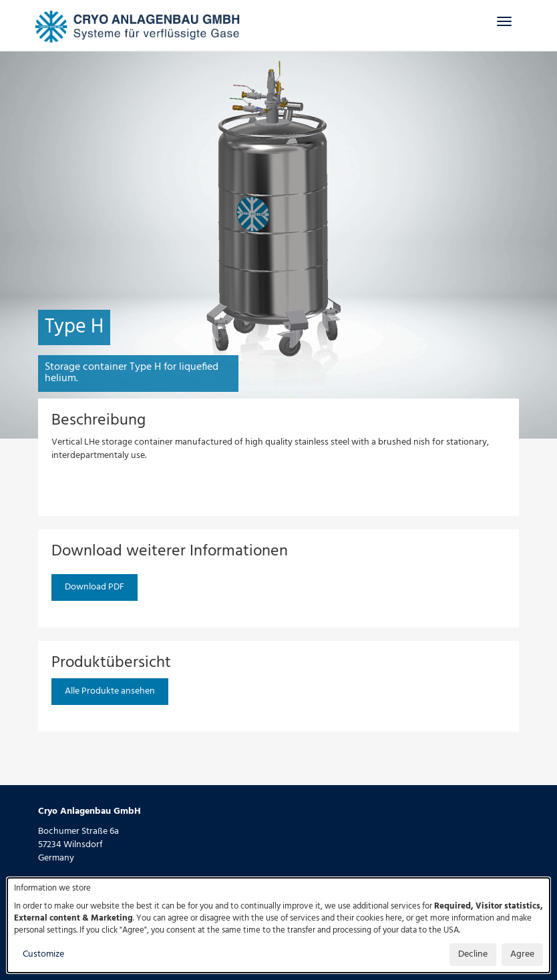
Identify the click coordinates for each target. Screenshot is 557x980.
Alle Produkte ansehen (110, 691)
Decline (473, 954)
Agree (522, 954)
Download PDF (95, 587)
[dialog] (278, 925)
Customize (43, 954)
